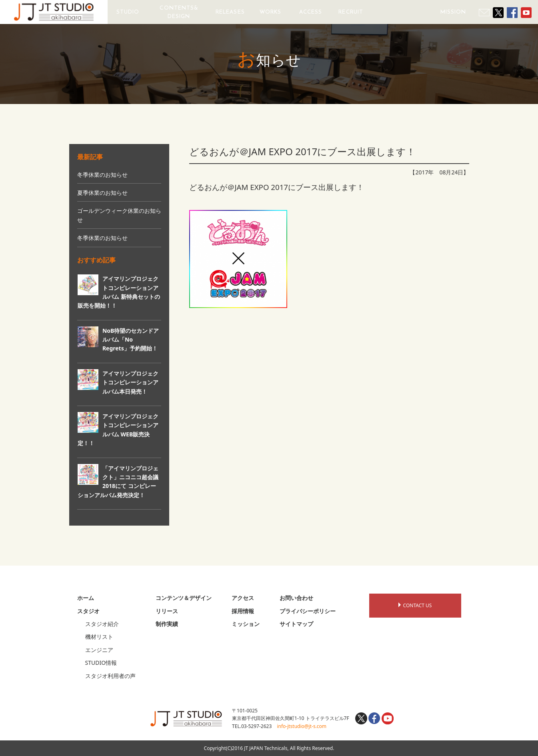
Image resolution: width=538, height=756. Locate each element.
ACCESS (311, 12)
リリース (167, 611)
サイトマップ (296, 624)
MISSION (453, 12)
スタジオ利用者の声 (110, 676)
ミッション (246, 624)
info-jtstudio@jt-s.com (302, 726)
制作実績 (167, 624)
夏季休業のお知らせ (102, 193)
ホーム (86, 598)
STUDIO (128, 12)
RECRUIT (351, 12)
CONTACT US (415, 605)
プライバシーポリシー (308, 611)
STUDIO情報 (101, 663)
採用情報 (243, 611)
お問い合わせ (296, 598)
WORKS (270, 12)
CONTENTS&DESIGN (179, 12)
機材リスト (99, 637)
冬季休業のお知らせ (102, 175)
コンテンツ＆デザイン (184, 598)
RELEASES (230, 12)
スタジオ (88, 611)
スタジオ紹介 (102, 624)
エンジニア (99, 650)
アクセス (243, 598)
